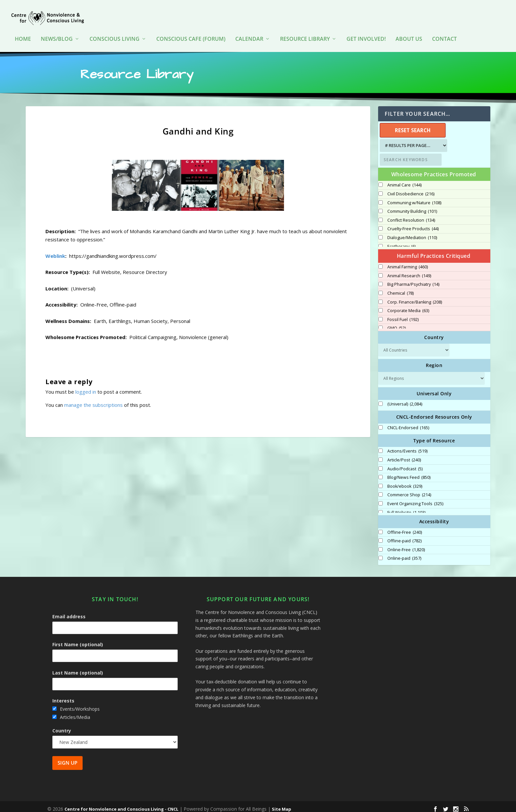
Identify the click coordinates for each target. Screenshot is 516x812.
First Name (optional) (78, 640)
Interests (63, 696)
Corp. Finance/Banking (415, 298)
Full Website (406, 508)
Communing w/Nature (414, 198)
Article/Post (404, 455)
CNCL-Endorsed (408, 423)
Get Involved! (366, 29)
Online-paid (404, 554)
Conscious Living (115, 29)
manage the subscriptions (93, 400)
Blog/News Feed (409, 473)
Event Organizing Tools (415, 499)
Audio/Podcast (405, 464)
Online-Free (406, 545)
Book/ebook (405, 482)
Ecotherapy (401, 242)
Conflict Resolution (411, 216)
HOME (23, 29)
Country (62, 726)
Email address (69, 612)
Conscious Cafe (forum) (191, 29)
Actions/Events (407, 447)
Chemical (400, 289)
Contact (444, 29)
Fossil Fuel (403, 315)
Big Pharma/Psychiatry (413, 280)
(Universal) (405, 400)
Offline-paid (404, 536)
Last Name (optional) (78, 668)
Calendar (249, 29)
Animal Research (409, 271)
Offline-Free (405, 528)
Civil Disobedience (411, 189)
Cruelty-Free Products (413, 224)
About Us (409, 29)
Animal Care (404, 181)
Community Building (412, 207)
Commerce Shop (409, 490)
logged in (86, 387)
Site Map (282, 804)
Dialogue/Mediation (412, 233)
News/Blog (57, 29)
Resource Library (305, 29)
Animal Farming (408, 262)
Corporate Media (408, 306)
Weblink (55, 251)
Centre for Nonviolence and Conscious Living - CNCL (121, 804)
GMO (397, 324)
